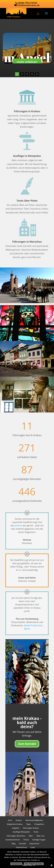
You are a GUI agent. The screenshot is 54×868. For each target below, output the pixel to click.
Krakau (19, 820)
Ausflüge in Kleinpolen (27, 156)
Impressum (34, 843)
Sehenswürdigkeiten (34, 820)
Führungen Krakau (31, 828)
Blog (14, 843)
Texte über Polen (27, 201)
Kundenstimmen (13, 840)
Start (10, 820)
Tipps (28, 824)
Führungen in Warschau (27, 242)
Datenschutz (22, 847)
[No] (51, 858)
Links (33, 847)
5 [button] (37, 74)
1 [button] (17, 74)
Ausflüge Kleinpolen (21, 832)
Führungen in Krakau (27, 111)
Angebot (16, 828)
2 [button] (22, 74)
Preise (26, 840)
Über (31, 836)
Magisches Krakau (15, 824)
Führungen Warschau (16, 836)
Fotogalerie (39, 824)
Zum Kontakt (27, 744)
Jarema (18, 525)
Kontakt (22, 843)
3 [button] (27, 74)
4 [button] (32, 74)
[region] (27, 48)
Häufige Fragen (39, 840)
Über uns (40, 836)
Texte (36, 832)
